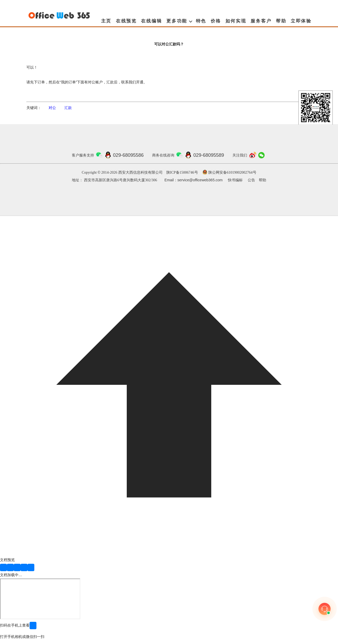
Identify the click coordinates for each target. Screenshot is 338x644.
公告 (251, 180)
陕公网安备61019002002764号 (232, 172)
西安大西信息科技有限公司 (140, 172)
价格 (216, 21)
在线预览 (126, 21)
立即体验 (301, 21)
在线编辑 (151, 21)
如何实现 (236, 21)
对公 (52, 108)
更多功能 (177, 21)
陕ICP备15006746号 (182, 172)
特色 (201, 21)
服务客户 (261, 21)
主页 (106, 21)
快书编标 (235, 180)
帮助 (281, 21)
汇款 (68, 108)
